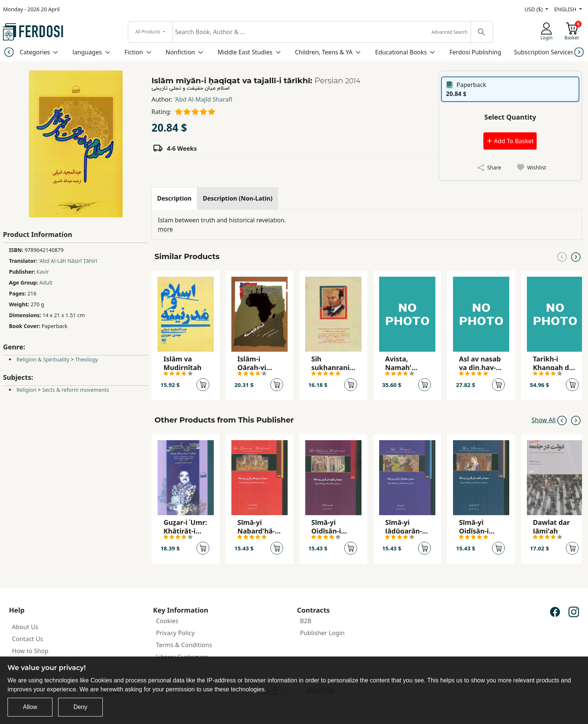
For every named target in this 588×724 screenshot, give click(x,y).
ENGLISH (566, 9)
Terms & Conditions (184, 645)
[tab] (174, 198)
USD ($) (534, 9)
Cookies (167, 621)
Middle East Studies (245, 52)
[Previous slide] (9, 52)
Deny (80, 707)
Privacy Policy (175, 633)
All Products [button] (148, 32)
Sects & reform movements (75, 390)
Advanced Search (450, 32)
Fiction (134, 52)
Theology (86, 359)
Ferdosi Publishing (475, 52)
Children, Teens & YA (324, 52)
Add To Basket (510, 141)
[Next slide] (579, 52)
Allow (30, 707)
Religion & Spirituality (43, 359)
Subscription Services (544, 52)
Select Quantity (510, 117)
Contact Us (28, 639)
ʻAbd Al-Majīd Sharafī (203, 99)
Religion (26, 390)
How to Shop (30, 651)
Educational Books (401, 52)
